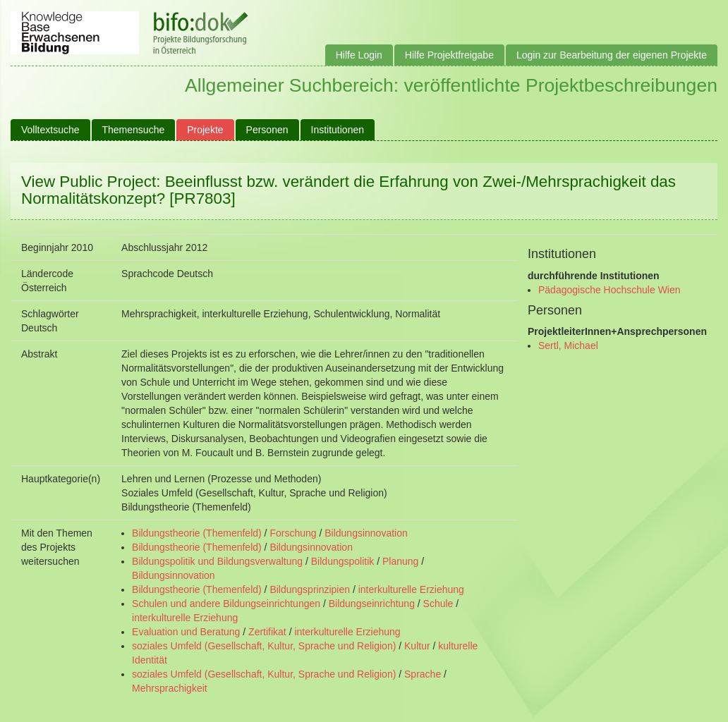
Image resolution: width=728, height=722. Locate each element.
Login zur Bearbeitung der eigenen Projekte (612, 55)
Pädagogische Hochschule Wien (609, 290)
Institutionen (338, 130)
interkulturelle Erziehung (411, 589)
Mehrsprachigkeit (170, 688)
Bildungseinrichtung (372, 604)
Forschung (293, 533)
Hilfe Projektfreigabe (449, 55)
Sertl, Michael (568, 345)
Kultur (417, 646)
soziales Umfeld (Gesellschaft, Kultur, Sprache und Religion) (264, 646)
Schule (438, 604)
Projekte (205, 130)
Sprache (423, 674)
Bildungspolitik (343, 561)
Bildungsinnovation (366, 533)
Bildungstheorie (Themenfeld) (197, 533)
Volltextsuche (50, 130)
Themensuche (134, 130)
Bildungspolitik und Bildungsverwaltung (217, 561)
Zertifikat (267, 632)
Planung (400, 561)
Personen (267, 130)
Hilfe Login (359, 55)
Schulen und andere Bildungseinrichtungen (226, 604)
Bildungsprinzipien (310, 589)
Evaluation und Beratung (186, 632)
